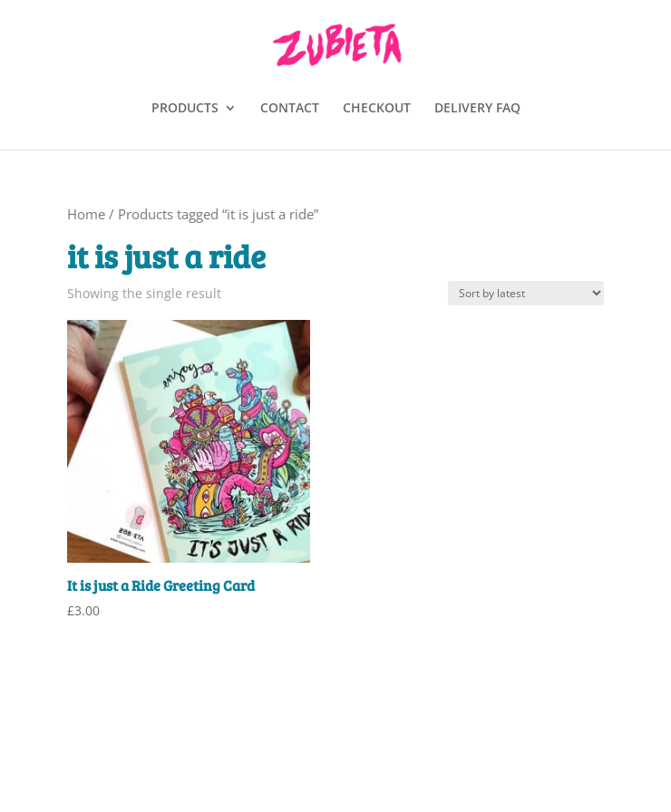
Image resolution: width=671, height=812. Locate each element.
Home (86, 214)
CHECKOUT (377, 109)
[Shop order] (526, 293)
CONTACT (290, 109)
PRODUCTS (185, 109)
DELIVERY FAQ (477, 109)
